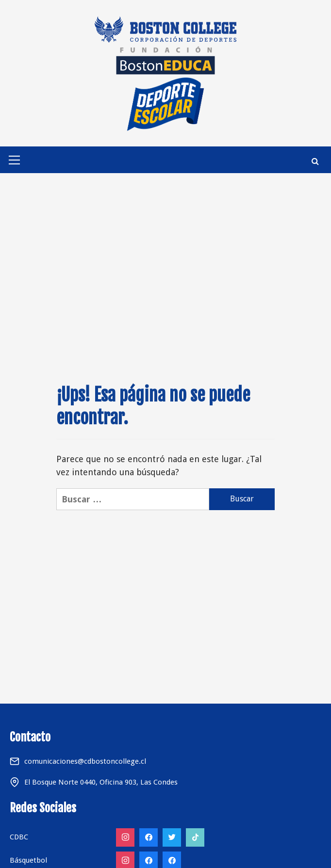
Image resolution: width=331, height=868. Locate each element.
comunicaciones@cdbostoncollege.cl (85, 761)
